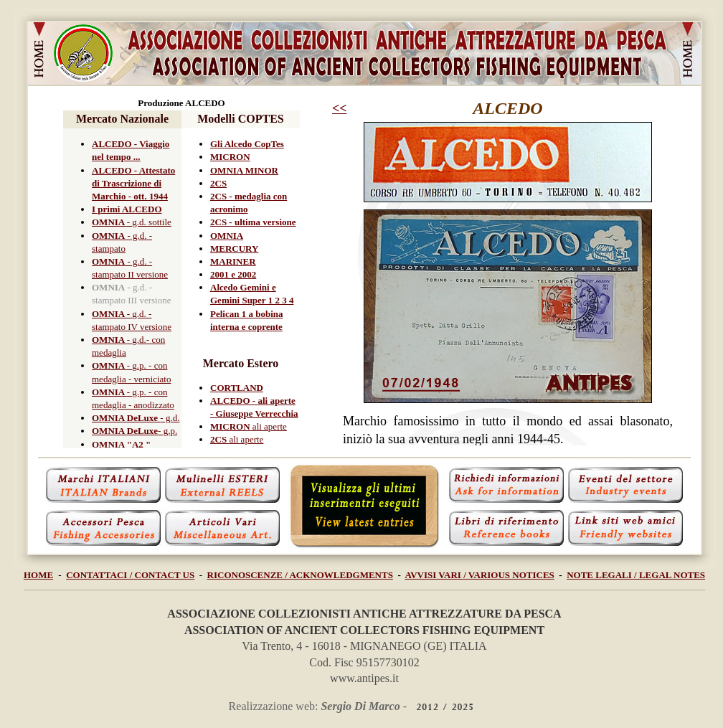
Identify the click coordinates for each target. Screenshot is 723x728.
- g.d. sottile (149, 222)
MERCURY (234, 249)
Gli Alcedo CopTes (247, 144)
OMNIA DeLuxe (126, 418)
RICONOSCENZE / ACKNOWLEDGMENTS (300, 575)
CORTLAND (237, 388)
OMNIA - (112, 314)
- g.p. (167, 431)
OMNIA (109, 222)
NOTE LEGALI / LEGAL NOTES (636, 575)
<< (340, 108)
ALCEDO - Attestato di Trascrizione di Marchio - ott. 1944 (133, 183)
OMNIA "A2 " (121, 444)
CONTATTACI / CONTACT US (130, 575)
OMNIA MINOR (244, 170)
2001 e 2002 (233, 274)
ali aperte (270, 426)
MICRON (230, 157)
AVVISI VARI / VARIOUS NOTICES (480, 575)
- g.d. (170, 418)
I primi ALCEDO (127, 209)
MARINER (233, 261)
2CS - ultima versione (253, 222)
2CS (218, 183)
